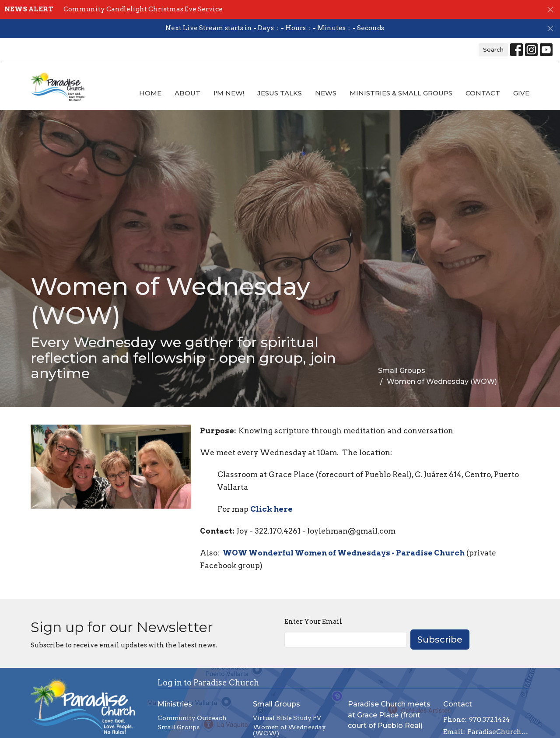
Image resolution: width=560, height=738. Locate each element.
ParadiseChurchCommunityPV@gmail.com (499, 732)
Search (493, 49)
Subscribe (440, 640)
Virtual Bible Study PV (287, 718)
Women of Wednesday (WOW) (289, 730)
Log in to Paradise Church (208, 683)
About (187, 93)
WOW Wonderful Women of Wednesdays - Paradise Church (344, 553)
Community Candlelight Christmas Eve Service (143, 9)
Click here (271, 509)
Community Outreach (192, 718)
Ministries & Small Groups (401, 93)
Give (521, 93)
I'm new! (229, 93)
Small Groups (402, 371)
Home (150, 93)
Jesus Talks (280, 93)
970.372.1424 (490, 720)
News (326, 93)
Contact (483, 93)
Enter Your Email (313, 622)
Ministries (175, 704)
